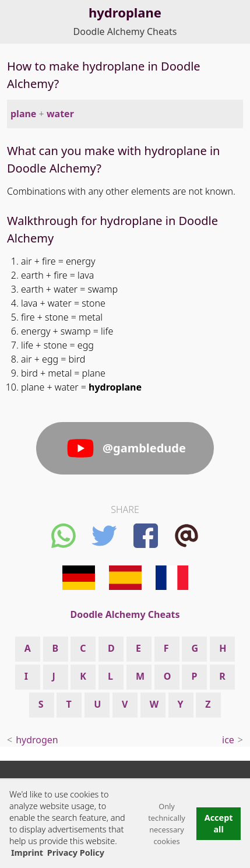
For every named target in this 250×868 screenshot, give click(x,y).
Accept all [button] (219, 823)
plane (23, 114)
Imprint (27, 853)
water (60, 114)
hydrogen (37, 740)
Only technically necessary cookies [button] (167, 824)
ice (228, 740)
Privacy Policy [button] (76, 853)
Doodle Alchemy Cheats (125, 31)
